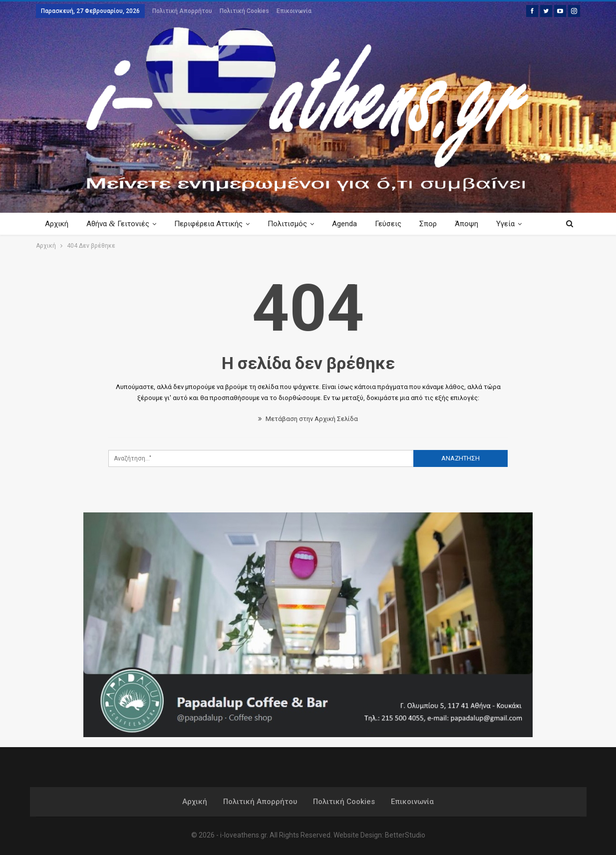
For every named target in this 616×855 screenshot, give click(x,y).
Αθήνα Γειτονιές (119, 223)
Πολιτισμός (292, 224)
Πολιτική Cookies (244, 11)
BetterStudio (405, 835)
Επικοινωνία (294, 11)
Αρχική (57, 224)
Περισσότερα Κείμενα (502, 224)
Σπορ (437, 224)
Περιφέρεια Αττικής (211, 224)
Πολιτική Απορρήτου (182, 11)
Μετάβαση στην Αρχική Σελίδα (308, 419)
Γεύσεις (396, 224)
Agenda (350, 224)
